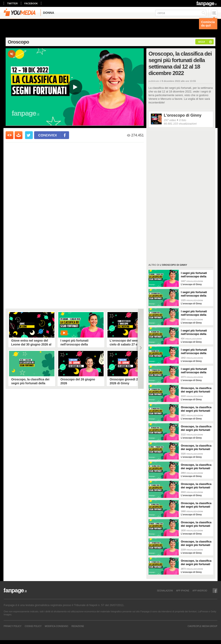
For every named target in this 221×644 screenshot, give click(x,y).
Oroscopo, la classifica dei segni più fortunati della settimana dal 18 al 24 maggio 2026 (196, 390)
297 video (170, 120)
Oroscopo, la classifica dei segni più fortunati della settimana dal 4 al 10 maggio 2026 (196, 428)
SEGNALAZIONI (165, 591)
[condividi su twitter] (29, 135)
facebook (31, 3)
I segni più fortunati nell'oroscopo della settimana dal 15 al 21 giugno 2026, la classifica (195, 313)
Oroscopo (18, 42)
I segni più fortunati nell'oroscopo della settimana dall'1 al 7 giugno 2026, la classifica (194, 352)
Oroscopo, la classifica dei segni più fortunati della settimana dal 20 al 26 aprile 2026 (196, 467)
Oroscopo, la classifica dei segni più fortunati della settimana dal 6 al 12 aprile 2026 (196, 505)
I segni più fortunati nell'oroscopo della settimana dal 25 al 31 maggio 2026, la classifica (195, 371)
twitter (12, 3)
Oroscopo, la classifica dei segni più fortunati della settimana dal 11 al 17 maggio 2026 (196, 409)
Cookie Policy (33, 626)
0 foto (183, 120)
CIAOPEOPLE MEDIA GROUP (202, 626)
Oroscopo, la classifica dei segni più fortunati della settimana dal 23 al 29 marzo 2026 (196, 543)
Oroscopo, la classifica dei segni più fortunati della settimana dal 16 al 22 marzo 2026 (196, 563)
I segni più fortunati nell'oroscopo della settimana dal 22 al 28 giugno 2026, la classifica (195, 294)
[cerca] (181, 13)
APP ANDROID (200, 591)
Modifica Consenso (57, 626)
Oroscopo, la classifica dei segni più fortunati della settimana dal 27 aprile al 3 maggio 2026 (196, 447)
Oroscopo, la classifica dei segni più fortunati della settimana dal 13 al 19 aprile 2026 (196, 486)
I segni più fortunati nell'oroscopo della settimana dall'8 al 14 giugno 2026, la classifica (195, 332)
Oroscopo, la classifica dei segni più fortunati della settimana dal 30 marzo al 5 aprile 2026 (196, 524)
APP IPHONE (183, 591)
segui (201, 42)
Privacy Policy (13, 626)
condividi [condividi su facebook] (47, 135)
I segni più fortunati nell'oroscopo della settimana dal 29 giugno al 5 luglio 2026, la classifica (196, 275)
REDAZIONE (78, 626)
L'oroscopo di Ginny (183, 115)
